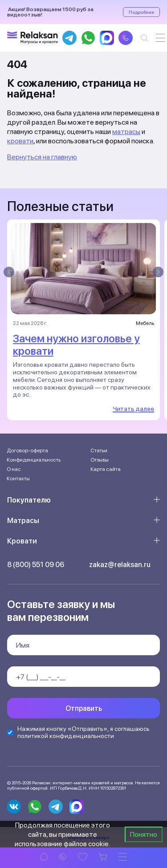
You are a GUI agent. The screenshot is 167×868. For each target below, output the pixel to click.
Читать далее (133, 409)
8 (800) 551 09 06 (36, 565)
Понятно (144, 834)
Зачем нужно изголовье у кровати (76, 345)
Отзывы (100, 460)
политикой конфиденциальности (66, 736)
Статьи (99, 450)
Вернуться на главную (42, 157)
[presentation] (9, 272)
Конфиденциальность (34, 460)
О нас (14, 469)
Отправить (84, 708)
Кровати (22, 541)
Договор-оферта (27, 450)
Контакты (18, 479)
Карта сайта (106, 469)
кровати (20, 141)
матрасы (126, 132)
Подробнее (141, 12)
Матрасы (23, 521)
